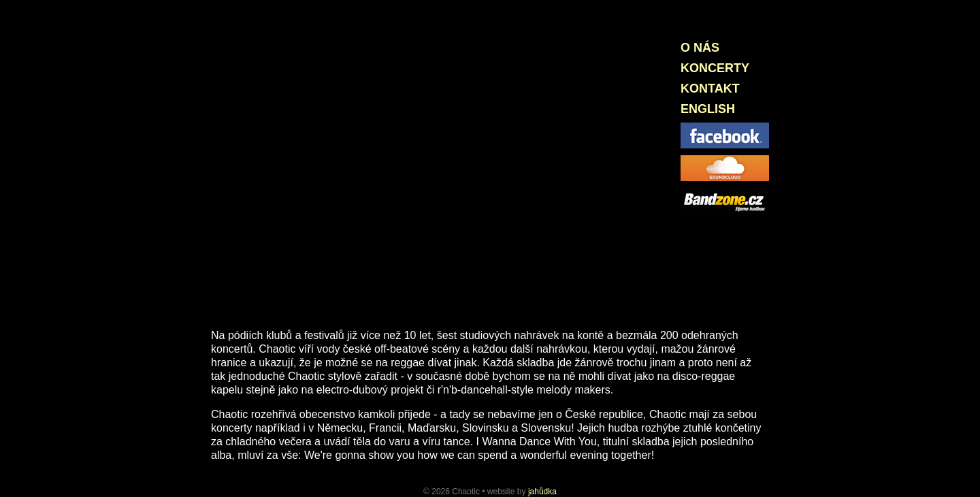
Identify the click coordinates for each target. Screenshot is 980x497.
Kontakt (710, 89)
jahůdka (542, 492)
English (708, 109)
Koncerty (715, 68)
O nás (700, 48)
